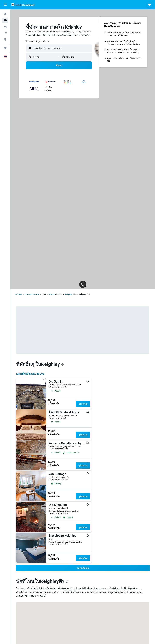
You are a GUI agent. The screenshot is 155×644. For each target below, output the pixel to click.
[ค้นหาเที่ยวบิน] (5, 14)
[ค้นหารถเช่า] (5, 27)
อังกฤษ (52, 294)
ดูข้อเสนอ (83, 404)
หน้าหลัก (18, 294)
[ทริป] (5, 48)
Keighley (69, 294)
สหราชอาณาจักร (32, 294)
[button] (5, 5)
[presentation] (63, 365)
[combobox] (38, 41)
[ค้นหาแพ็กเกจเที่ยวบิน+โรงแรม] (5, 33)
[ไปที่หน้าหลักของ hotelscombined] (23, 5)
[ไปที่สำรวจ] (5, 39)
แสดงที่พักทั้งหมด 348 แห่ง (30, 374)
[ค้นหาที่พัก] (5, 20)
